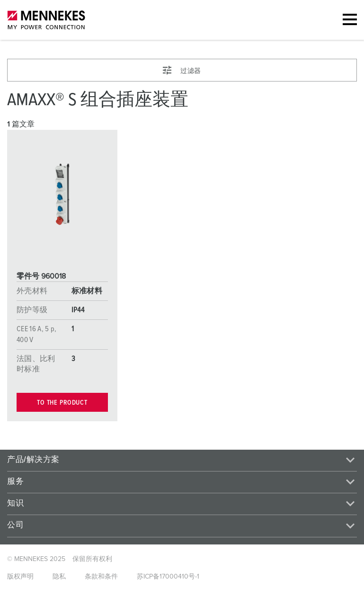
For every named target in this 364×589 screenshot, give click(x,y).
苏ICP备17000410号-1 (168, 577)
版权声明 (20, 577)
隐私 (59, 577)
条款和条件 (101, 577)
